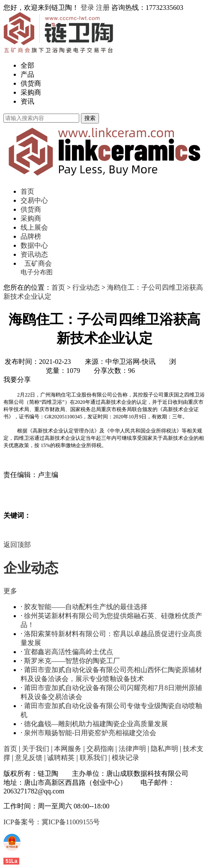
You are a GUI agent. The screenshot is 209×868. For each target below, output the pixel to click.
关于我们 (36, 749)
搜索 (90, 118)
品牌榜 (31, 236)
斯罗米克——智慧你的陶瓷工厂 (72, 661)
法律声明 (132, 749)
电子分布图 (37, 272)
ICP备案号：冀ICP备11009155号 (52, 822)
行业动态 (86, 287)
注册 (103, 8)
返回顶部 (17, 545)
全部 (27, 65)
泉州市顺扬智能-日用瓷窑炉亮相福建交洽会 (90, 733)
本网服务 (68, 749)
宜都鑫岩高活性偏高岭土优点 (69, 652)
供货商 (31, 83)
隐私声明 (164, 749)
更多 (10, 591)
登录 (87, 8)
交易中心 (34, 200)
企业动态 (31, 568)
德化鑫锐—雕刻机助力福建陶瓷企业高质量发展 (96, 724)
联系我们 (93, 758)
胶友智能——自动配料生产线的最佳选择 (86, 607)
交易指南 (100, 749)
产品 (27, 74)
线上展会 (34, 227)
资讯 (27, 101)
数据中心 (34, 245)
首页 (27, 191)
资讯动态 (34, 254)
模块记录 (125, 758)
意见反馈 (29, 758)
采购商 (31, 92)
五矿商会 (38, 263)
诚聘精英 (61, 758)
